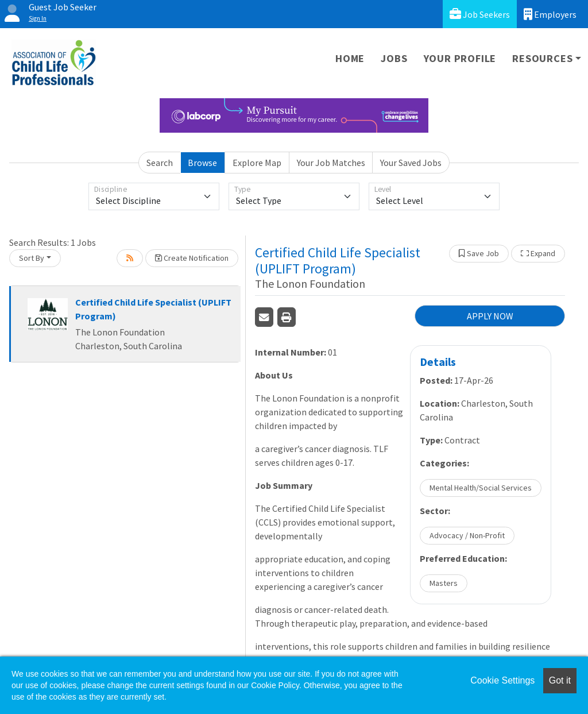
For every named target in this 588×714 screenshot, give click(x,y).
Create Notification (192, 258)
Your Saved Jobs (411, 163)
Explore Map (257, 163)
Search (160, 163)
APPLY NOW (490, 316)
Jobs (394, 58)
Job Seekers (480, 14)
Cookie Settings (502, 680)
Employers (550, 14)
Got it (560, 680)
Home (350, 58)
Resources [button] (542, 58)
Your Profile (460, 58)
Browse (202, 163)
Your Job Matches (331, 163)
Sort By (32, 258)
